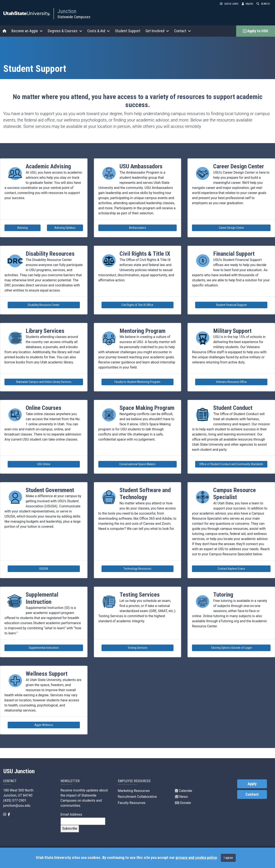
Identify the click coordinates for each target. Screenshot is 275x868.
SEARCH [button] (263, 4)
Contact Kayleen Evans (231, 569)
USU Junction (19, 771)
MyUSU (247, 4)
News (181, 797)
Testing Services (137, 648)
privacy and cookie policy (196, 858)
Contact (252, 794)
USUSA (44, 569)
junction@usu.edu (17, 806)
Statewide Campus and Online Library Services (44, 382)
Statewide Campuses (74, 17)
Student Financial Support (231, 305)
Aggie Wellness (44, 725)
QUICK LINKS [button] (229, 4)
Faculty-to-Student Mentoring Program (137, 382)
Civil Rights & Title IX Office (137, 305)
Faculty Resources (132, 803)
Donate (183, 803)
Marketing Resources (134, 791)
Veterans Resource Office (231, 382)
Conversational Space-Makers (137, 464)
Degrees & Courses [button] (65, 31)
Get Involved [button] (157, 31)
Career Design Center (231, 228)
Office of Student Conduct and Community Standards (231, 464)
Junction (67, 11)
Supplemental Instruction (44, 648)
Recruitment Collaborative (137, 797)
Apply (252, 784)
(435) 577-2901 (15, 800)
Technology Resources (137, 569)
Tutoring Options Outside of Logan (231, 648)
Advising (22, 228)
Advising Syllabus (65, 228)
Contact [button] (183, 31)
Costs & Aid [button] (99, 31)
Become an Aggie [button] (27, 31)
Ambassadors (137, 228)
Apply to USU (256, 31)
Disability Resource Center (44, 305)
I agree (228, 858)
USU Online (44, 464)
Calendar (184, 791)
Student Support (128, 31)
